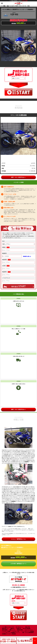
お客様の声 (19, 628)
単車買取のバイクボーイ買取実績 (9, 634)
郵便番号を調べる (27, 256)
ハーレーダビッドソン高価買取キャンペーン (11, 633)
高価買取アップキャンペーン (18, 501)
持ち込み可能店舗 (27, 628)
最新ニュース (12, 630)
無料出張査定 (5, 630)
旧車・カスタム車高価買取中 (28, 633)
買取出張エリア (5, 628)
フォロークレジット (29, 630)
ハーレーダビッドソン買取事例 (28, 631)
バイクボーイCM (16, 631)
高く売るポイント (20, 627)
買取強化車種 (20, 630)
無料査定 (19, 286)
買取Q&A (12, 628)
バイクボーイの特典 (6, 631)
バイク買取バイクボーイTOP (8, 627)
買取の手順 (28, 627)
